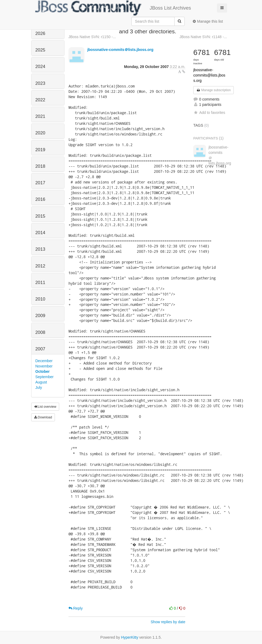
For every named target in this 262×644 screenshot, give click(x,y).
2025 (40, 50)
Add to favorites (209, 113)
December (44, 361)
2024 (40, 67)
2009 (40, 316)
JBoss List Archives (113, 8)
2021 (40, 116)
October (43, 371)
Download (43, 417)
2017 (40, 183)
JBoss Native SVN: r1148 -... (203, 37)
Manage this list (208, 21)
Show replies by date (168, 622)
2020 (40, 133)
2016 (40, 199)
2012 (40, 266)
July (39, 387)
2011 (40, 283)
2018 (40, 166)
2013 (40, 249)
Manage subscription (213, 90)
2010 (40, 299)
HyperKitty (130, 637)
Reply (76, 608)
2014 (40, 233)
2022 (40, 100)
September (45, 377)
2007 (40, 349)
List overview (45, 407)
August (41, 382)
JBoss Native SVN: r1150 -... (92, 37)
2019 (40, 150)
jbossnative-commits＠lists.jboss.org (120, 50)
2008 (40, 332)
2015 (40, 216)
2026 (40, 33)
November (44, 366)
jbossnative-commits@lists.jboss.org (209, 75)
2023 (40, 83)
